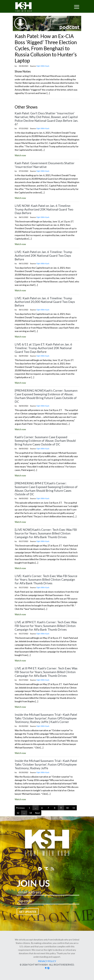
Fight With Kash (26, 7)
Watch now (20, 155)
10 (67, 808)
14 (31, 813)
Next (37, 813)
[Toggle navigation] (67, 5)
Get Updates (28, 912)
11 (74, 808)
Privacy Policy (47, 961)
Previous (20, 808)
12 (18, 813)
